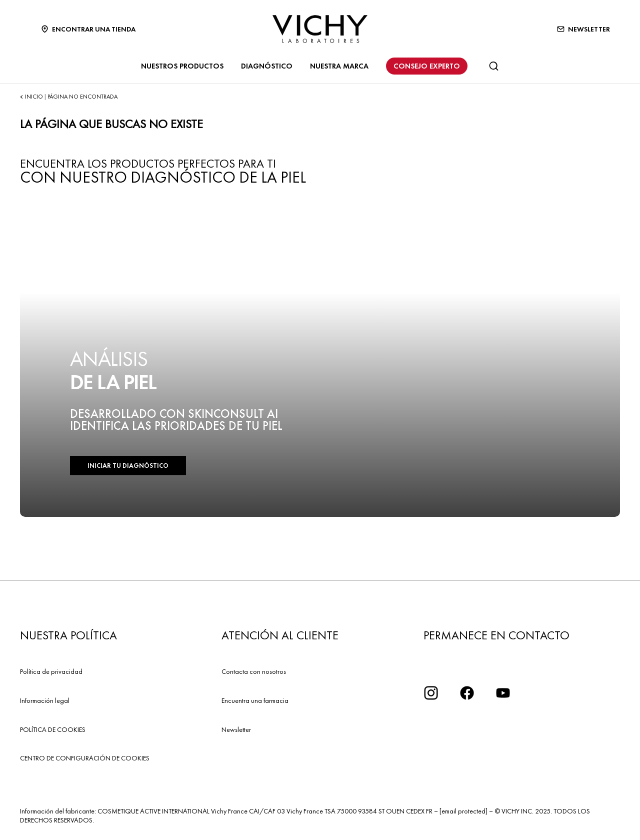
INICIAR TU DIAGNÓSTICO (128, 466)
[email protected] (463, 811)
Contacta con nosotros (254, 671)
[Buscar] (493, 66)
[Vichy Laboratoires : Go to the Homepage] (320, 29)
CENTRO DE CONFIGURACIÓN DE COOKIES (85, 758)
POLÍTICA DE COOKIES (53, 729)
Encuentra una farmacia (255, 700)
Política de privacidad (51, 671)
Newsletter (236, 729)
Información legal (45, 700)
